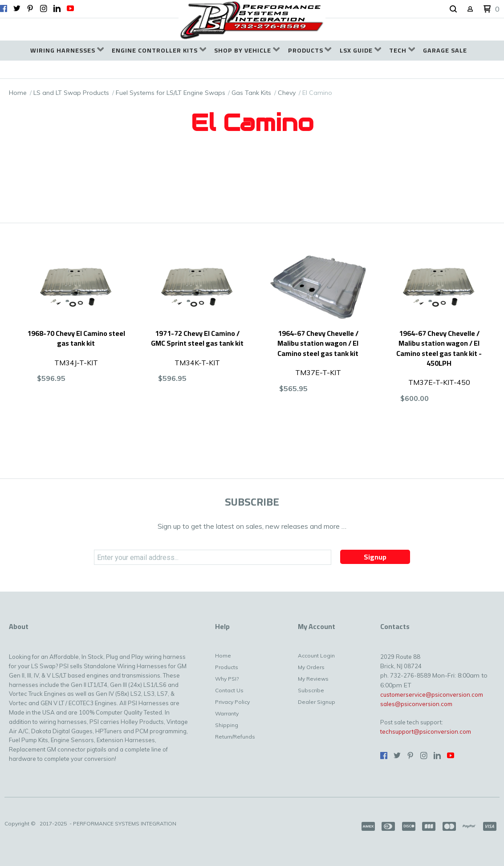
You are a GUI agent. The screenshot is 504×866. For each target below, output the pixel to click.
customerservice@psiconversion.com (432, 694)
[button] (453, 9)
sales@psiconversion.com (416, 704)
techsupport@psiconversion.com (426, 731)
